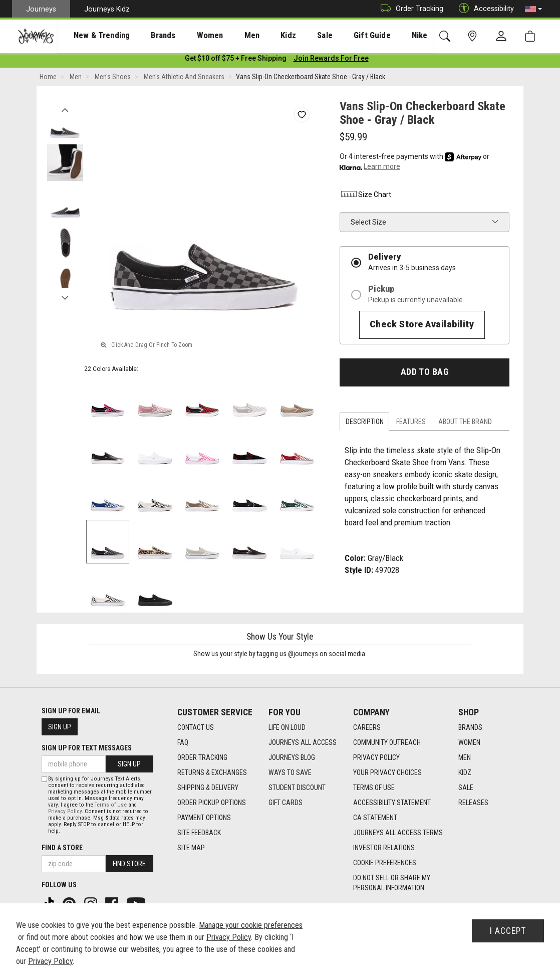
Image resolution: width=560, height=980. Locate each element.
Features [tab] (411, 424)
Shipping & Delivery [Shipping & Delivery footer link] (208, 788)
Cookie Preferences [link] (385, 863)
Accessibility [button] (484, 9)
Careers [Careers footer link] (367, 727)
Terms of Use (111, 805)
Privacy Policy (65, 811)
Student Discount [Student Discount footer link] (297, 788)
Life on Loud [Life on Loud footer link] (287, 727)
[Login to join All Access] (236, 60)
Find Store (129, 864)
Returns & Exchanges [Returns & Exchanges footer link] (212, 772)
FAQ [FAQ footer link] (183, 742)
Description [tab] (365, 424)
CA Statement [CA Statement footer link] (375, 818)
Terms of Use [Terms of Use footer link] (374, 788)
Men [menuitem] (225, 36)
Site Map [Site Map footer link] (191, 848)
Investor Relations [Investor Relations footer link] (384, 848)
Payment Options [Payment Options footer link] (204, 818)
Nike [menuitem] (371, 36)
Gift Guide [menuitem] (330, 36)
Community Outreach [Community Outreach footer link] (387, 742)
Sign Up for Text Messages (87, 748)
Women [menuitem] (189, 36)
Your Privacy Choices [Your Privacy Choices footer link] (387, 772)
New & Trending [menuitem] (92, 36)
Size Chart (365, 197)
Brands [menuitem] (148, 36)
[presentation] (93, 35)
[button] (533, 9)
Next (65, 297)
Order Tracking (409, 9)
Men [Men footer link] (465, 757)
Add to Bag (425, 374)
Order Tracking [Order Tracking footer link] (202, 757)
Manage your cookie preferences (251, 925)
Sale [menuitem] (290, 36)
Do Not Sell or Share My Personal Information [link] (392, 883)
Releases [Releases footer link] (473, 803)
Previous (65, 109)
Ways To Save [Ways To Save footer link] (290, 772)
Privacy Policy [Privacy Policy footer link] (376, 757)
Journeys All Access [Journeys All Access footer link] (303, 742)
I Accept (508, 931)
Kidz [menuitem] (258, 36)
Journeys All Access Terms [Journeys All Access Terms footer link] (398, 833)
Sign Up (60, 727)
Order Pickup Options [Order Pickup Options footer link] (212, 803)
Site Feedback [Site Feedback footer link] (199, 833)
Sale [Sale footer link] (466, 788)
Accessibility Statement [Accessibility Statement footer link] (392, 803)
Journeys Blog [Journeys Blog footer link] (292, 757)
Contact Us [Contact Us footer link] (196, 727)
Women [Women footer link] (469, 742)
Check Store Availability (422, 326)
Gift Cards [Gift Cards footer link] (286, 803)
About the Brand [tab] (465, 424)
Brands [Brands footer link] (470, 727)
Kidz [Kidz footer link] (465, 772)
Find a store (62, 848)
